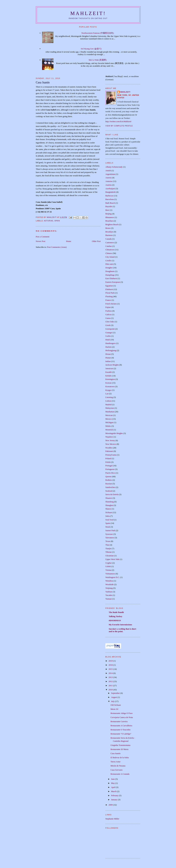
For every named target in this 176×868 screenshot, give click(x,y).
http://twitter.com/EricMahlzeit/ (118, 121)
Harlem (108, 347)
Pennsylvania (111, 455)
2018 (111, 665)
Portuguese (110, 469)
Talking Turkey (115, 616)
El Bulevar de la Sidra (120, 757)
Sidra (108, 516)
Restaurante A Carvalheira (121, 726)
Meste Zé (114, 709)
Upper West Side (112, 559)
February (115, 795)
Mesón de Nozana (118, 766)
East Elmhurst (111, 278)
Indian (108, 361)
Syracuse (109, 534)
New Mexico (111, 444)
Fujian (108, 307)
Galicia (108, 314)
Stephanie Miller (112, 819)
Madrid (108, 404)
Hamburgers (110, 343)
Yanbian (109, 592)
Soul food (109, 520)
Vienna (108, 570)
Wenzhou (109, 581)
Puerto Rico (110, 473)
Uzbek (108, 566)
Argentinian (110, 174)
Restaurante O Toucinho (120, 730)
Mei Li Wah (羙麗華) (98, 60)
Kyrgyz (108, 390)
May (113, 783)
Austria (108, 185)
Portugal (109, 466)
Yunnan (109, 599)
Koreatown (110, 386)
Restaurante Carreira (119, 721)
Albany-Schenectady (114, 167)
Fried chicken (111, 304)
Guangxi (109, 333)
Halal (108, 340)
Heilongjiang (111, 350)
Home (69, 241)
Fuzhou (108, 311)
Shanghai (109, 505)
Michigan (109, 422)
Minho (108, 426)
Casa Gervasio (116, 770)
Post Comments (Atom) (57, 247)
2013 (111, 677)
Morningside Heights (114, 433)
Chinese (109, 253)
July (113, 701)
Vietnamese (110, 574)
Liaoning (109, 397)
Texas (108, 541)
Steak (108, 527)
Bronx (108, 228)
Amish (108, 170)
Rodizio (109, 480)
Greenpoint (110, 329)
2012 (111, 681)
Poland (108, 458)
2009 (111, 805)
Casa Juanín (115, 753)
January (115, 800)
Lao (107, 394)
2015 (111, 669)
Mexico (109, 419)
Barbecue (109, 196)
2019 (111, 661)
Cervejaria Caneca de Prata (122, 717)
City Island (110, 257)
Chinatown (110, 250)
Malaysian (110, 408)
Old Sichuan (116, 705)
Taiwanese (110, 538)
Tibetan (108, 552)
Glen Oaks (110, 322)
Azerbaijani (110, 189)
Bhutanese (110, 217)
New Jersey (110, 440)
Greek (108, 325)
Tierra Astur (115, 762)
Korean (108, 383)
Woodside (110, 584)
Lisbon (108, 401)
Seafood (109, 491)
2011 (111, 685)
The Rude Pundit (116, 612)
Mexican (109, 415)
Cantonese (110, 242)
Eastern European (113, 282)
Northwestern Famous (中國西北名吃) (98, 33)
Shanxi (108, 509)
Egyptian (109, 286)
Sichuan (109, 512)
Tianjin (108, 548)
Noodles (109, 448)
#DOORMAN (115, 620)
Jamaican (109, 368)
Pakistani (109, 451)
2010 (111, 690)
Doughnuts (110, 271)
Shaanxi (109, 498)
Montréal (109, 430)
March (114, 791)
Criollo (108, 261)
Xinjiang (109, 588)
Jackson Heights (112, 365)
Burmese (109, 235)
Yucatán (109, 595)
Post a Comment (43, 237)
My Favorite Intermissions (120, 625)
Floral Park (110, 293)
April (114, 787)
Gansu (108, 318)
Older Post (96, 241)
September (116, 693)
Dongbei (109, 268)
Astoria (108, 178)
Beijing (108, 214)
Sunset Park (110, 530)
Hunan (108, 358)
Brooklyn (109, 232)
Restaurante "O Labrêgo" (121, 734)
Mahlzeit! (88, 13)
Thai (107, 545)
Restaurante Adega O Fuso (121, 713)
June (113, 779)
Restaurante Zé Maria (119, 749)
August (114, 697)
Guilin (108, 336)
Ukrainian (110, 556)
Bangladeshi (110, 192)
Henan (108, 354)
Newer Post (41, 241)
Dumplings (110, 275)
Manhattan (110, 412)
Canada (108, 239)
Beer (107, 210)
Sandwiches (110, 487)
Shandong (110, 502)
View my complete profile (119, 126)
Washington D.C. (113, 577)
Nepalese (109, 437)
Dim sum (109, 264)
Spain (57, 221)
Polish (108, 462)
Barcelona (110, 199)
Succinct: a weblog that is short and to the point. (122, 630)
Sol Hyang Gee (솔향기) (91, 49)
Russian (109, 484)
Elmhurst (109, 289)
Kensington (110, 379)
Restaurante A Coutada (120, 774)
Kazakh (109, 372)
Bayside (109, 206)
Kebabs (108, 376)
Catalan (109, 246)
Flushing (109, 296)
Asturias (49, 221)
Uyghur (109, 563)
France (108, 300)
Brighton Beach (112, 224)
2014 (111, 673)
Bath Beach (110, 203)
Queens (108, 476)
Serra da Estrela (112, 494)
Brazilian (109, 221)
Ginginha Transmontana (120, 745)
